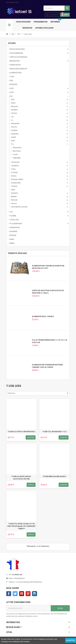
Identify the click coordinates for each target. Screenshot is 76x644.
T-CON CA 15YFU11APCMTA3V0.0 (22, 432)
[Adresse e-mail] (28, 608)
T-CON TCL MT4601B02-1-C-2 (54, 432)
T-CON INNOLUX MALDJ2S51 (54, 476)
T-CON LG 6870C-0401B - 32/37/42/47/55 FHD (22, 478)
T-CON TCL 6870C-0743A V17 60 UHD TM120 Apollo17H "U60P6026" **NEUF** (21, 526)
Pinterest (28, 594)
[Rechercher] (57, 8)
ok (60, 608)
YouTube (22, 594)
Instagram (35, 594)
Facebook (9, 594)
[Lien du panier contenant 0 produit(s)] (65, 15)
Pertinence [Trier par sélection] (11, 393)
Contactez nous (13, 2)
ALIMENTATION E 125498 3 (43, 316)
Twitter (15, 594)
